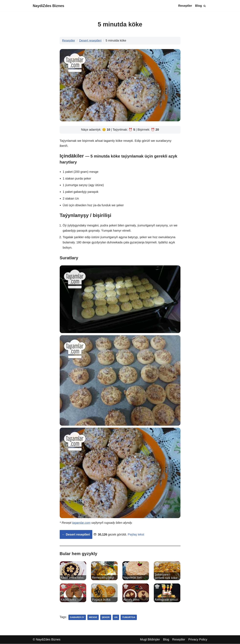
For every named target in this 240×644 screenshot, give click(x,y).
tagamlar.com (81, 523)
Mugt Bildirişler (150, 640)
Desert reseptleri (91, 41)
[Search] (205, 6)
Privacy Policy (198, 640)
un (116, 617)
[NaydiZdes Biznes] (48, 6)
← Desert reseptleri (76, 535)
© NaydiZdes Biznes (47, 640)
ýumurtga (129, 617)
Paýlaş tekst (136, 535)
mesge (93, 617)
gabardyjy (77, 617)
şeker (106, 617)
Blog (199, 6)
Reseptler (185, 6)
